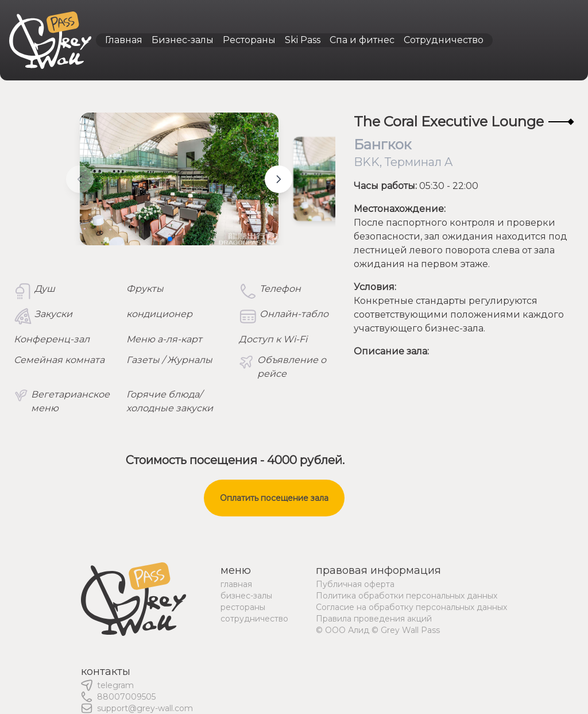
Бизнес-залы (183, 40)
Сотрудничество (444, 40)
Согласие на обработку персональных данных (411, 607)
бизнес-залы (246, 596)
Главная (124, 40)
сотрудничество (254, 619)
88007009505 (126, 697)
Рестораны (249, 40)
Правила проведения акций (374, 619)
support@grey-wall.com (145, 708)
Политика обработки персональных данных (407, 596)
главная (236, 584)
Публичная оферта (355, 584)
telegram (115, 685)
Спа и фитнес (362, 40)
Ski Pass (303, 40)
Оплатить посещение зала (274, 498)
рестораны (243, 607)
